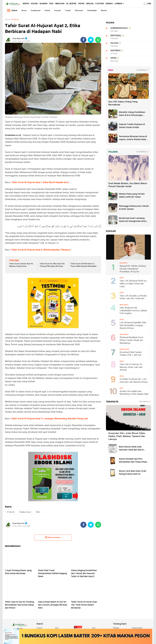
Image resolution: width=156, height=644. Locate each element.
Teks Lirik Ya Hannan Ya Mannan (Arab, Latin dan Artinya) (131, 367)
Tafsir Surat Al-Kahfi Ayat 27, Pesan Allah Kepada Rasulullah (83, 265)
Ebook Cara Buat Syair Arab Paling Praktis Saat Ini (132, 473)
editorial (116, 36)
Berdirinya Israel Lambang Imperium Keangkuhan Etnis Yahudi (133, 220)
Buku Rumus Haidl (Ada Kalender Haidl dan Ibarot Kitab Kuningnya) (131, 449)
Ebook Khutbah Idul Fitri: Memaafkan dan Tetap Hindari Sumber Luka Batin (134, 461)
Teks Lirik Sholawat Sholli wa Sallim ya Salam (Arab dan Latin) (133, 284)
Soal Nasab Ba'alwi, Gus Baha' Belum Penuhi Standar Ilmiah (128, 185)
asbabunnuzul (25, 512)
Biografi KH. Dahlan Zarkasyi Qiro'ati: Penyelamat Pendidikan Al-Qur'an (133, 269)
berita (26, 4)
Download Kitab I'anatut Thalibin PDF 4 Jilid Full (131, 354)
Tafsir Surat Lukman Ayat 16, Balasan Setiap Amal (21, 265)
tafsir (81, 4)
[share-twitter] (91, 40)
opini (113, 58)
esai (51, 4)
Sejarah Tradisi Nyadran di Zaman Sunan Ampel (132, 126)
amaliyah (60, 4)
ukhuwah (79, 11)
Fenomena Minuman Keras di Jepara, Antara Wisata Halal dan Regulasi (133, 138)
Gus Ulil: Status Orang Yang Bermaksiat (123, 103)
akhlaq (90, 4)
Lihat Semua (141, 70)
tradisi (68, 11)
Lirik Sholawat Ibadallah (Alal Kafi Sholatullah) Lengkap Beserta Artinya (133, 325)
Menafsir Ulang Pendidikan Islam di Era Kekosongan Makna (132, 114)
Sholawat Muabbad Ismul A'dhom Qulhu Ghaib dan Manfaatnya (131, 340)
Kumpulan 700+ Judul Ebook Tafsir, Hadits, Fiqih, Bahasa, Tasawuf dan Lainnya (127, 436)
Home (7, 20)
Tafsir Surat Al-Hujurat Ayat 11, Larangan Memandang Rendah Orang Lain (50, 419)
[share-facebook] (83, 40)
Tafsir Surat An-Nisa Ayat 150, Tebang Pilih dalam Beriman (52, 265)
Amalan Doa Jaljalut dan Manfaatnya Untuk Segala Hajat (134, 393)
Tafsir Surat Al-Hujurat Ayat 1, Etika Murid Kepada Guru (40, 182)
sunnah (57, 11)
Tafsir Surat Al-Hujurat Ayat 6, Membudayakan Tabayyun (41, 250)
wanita (104, 11)
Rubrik (12, 11)
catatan (99, 4)
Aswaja (109, 4)
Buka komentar (53, 537)
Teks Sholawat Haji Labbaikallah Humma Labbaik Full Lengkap (133, 311)
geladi (47, 11)
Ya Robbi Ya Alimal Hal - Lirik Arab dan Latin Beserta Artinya (134, 381)
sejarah (44, 4)
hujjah (34, 4)
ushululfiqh (92, 11)
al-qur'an (71, 4)
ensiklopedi (36, 11)
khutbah (115, 51)
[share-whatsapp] (98, 40)
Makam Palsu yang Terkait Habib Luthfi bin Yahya (132, 196)
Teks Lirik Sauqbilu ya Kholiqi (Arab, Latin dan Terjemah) (133, 297)
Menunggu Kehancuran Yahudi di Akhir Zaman (134, 208)
